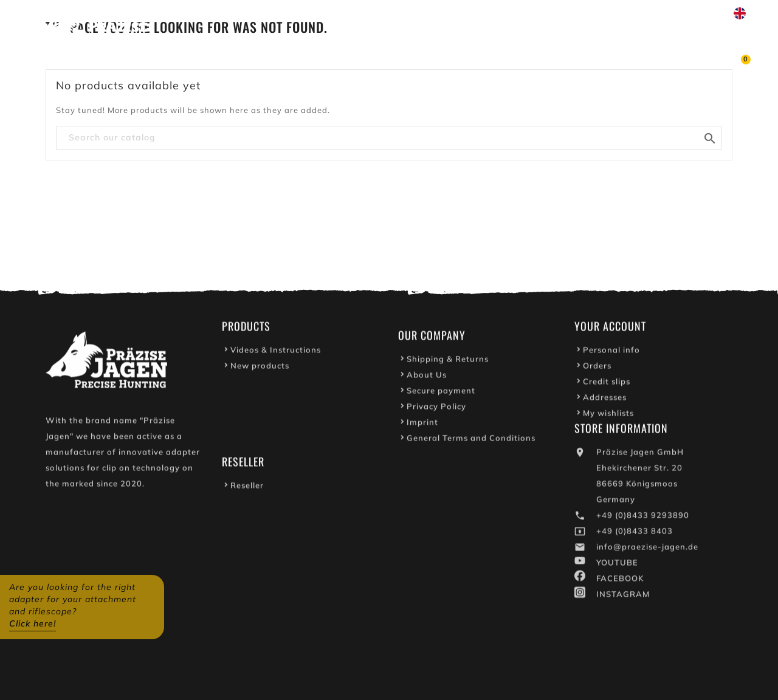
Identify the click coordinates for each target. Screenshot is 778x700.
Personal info (611, 352)
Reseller (247, 487)
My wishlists (608, 415)
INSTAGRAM (623, 596)
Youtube (508, 13)
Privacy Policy (436, 408)
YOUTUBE (617, 564)
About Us (427, 377)
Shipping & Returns (448, 361)
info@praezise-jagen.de (647, 549)
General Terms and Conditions (471, 440)
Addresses (605, 399)
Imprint (422, 424)
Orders (597, 368)
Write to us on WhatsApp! (605, 13)
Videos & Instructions (276, 352)
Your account (610, 328)
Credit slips (607, 383)
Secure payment (441, 393)
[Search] (389, 138)
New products (260, 368)
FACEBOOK (620, 580)
